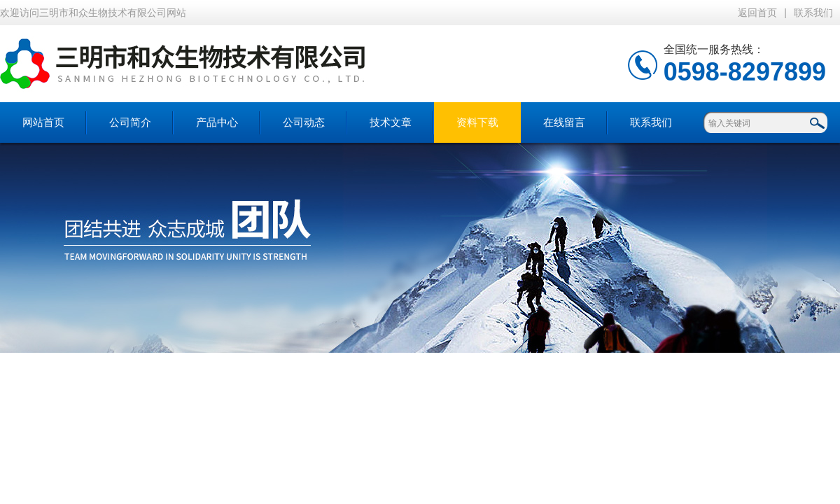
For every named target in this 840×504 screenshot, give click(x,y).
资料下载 (477, 122)
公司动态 (304, 122)
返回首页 (757, 13)
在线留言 (564, 122)
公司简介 (130, 122)
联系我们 (813, 13)
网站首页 (43, 122)
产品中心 (217, 122)
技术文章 (391, 122)
